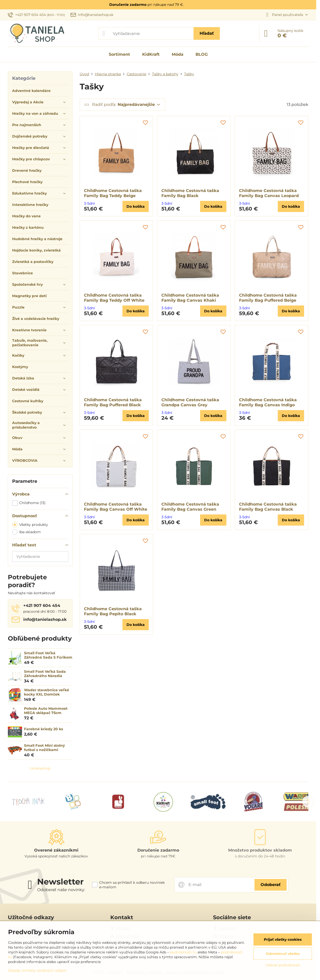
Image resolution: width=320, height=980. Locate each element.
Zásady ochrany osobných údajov (37, 970)
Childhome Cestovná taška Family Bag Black (190, 193)
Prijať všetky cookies (283, 939)
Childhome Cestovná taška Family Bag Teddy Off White (114, 298)
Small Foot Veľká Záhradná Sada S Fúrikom (48, 655)
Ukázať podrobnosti (283, 965)
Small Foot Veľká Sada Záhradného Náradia (45, 674)
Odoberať (271, 885)
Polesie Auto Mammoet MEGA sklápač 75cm (46, 711)
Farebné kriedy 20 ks (44, 729)
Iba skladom (26, 532)
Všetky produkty (30, 525)
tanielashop (40, 768)
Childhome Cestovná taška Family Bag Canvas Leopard (269, 193)
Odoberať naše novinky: (61, 890)
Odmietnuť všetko (283, 954)
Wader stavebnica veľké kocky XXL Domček (47, 692)
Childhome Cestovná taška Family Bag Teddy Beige (113, 193)
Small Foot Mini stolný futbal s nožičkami (44, 748)
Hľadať (207, 33)
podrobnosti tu (183, 952)
